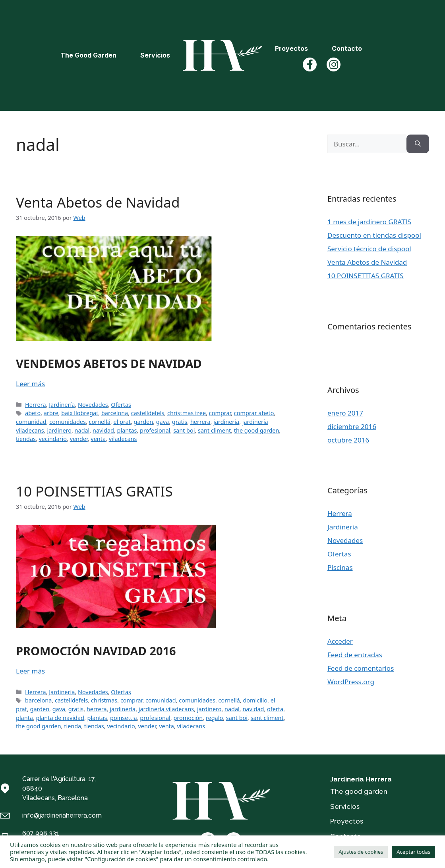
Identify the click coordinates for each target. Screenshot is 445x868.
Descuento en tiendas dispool (374, 235)
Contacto (347, 48)
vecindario (53, 439)
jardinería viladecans (166, 709)
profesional (155, 430)
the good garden (257, 430)
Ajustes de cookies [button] (361, 852)
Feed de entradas (355, 655)
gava (163, 422)
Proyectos (291, 48)
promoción (188, 718)
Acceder (340, 641)
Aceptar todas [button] (413, 852)
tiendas (26, 439)
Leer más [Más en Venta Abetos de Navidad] (30, 384)
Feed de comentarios (361, 668)
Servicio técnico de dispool (369, 249)
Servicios (155, 55)
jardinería (226, 422)
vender (79, 439)
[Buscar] (418, 144)
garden (144, 422)
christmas (104, 700)
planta (24, 718)
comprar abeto (254, 413)
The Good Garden (88, 55)
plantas (127, 430)
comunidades (68, 422)
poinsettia (124, 718)
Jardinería (62, 405)
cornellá (100, 422)
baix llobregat (80, 413)
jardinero (59, 430)
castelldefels (148, 413)
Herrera (35, 405)
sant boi (184, 430)
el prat (122, 422)
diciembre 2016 (352, 426)
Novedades (93, 405)
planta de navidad (60, 718)
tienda (73, 726)
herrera (200, 422)
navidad (103, 430)
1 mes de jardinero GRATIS (369, 222)
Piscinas (340, 567)
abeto (33, 413)
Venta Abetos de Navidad (98, 202)
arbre (51, 413)
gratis (180, 422)
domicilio (255, 700)
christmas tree (187, 413)
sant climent (214, 430)
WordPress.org (351, 682)
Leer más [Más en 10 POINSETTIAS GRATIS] (30, 671)
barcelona (115, 413)
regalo (214, 718)
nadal (82, 430)
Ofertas (121, 405)
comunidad (31, 422)
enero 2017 (345, 413)
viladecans (123, 439)
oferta (275, 709)
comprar (220, 413)
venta (98, 439)
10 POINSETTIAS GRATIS (94, 491)
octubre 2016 (348, 440)
